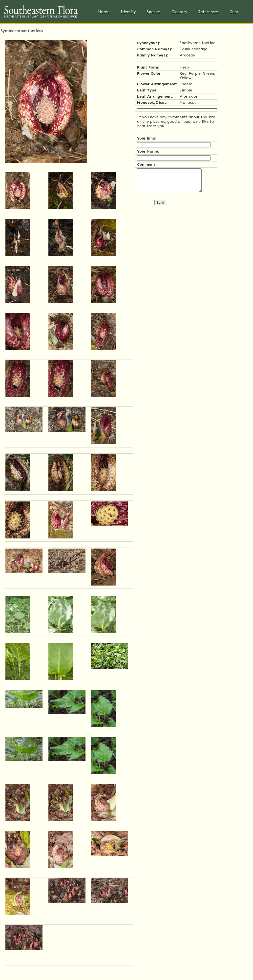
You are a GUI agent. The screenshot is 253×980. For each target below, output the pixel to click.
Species (154, 12)
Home (104, 12)
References (208, 12)
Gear (234, 12)
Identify (128, 12)
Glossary (179, 12)
